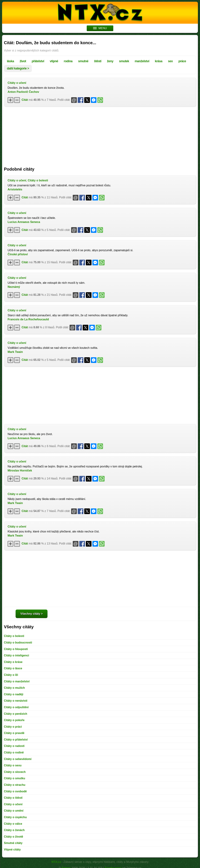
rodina (68, 61)
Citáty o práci (13, 727)
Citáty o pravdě (14, 733)
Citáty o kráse (13, 662)
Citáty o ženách (14, 830)
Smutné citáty (13, 843)
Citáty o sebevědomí (18, 759)
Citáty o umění (14, 811)
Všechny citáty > (32, 614)
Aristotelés (15, 189)
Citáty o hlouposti (16, 649)
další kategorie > (18, 68)
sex (170, 61)
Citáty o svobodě (15, 791)
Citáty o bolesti (38, 180)
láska (10, 61)
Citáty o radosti (14, 746)
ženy (110, 61)
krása (159, 61)
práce (182, 61)
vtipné (54, 61)
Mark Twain (15, 352)
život (23, 61)
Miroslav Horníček (20, 471)
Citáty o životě (13, 837)
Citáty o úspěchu (15, 817)
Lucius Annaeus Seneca (24, 222)
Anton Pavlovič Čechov (23, 92)
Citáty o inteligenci (16, 655)
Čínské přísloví (18, 254)
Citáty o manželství (17, 681)
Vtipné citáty (12, 850)
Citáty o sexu (13, 765)
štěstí (98, 61)
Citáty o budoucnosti (18, 643)
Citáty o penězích (16, 714)
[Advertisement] (100, 135)
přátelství (38, 61)
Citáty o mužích (14, 688)
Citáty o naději (14, 694)
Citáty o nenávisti (16, 701)
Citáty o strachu (15, 785)
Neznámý (14, 287)
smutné (83, 61)
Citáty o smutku (15, 778)
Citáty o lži (11, 675)
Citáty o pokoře (14, 720)
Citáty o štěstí (13, 798)
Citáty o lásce (13, 668)
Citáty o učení (17, 83)
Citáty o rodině (14, 752)
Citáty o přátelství (16, 740)
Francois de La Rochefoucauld (28, 319)
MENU (100, 28)
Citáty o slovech (15, 772)
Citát (25, 100)
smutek (124, 61)
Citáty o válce (13, 824)
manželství (142, 61)
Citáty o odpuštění (16, 707)
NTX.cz (56, 862)
